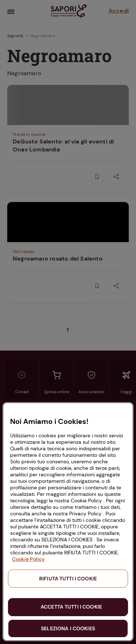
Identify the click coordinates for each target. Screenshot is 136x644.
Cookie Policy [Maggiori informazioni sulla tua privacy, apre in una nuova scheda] (28, 559)
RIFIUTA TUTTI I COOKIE (68, 579)
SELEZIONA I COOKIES (68, 628)
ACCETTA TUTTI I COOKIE (71, 607)
